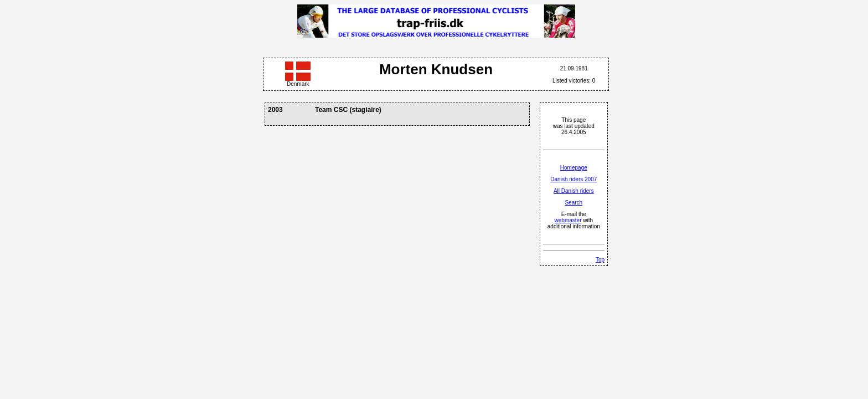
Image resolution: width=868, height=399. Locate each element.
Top (600, 260)
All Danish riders (574, 191)
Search (573, 203)
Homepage (574, 168)
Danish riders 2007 (573, 179)
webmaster (568, 220)
